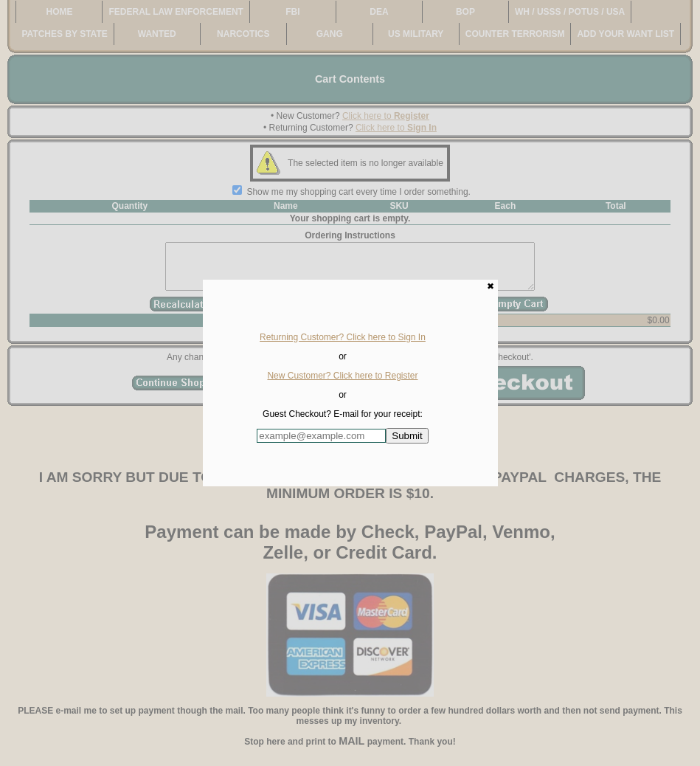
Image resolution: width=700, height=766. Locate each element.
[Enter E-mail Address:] (321, 436)
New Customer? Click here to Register (342, 376)
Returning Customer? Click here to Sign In (343, 337)
